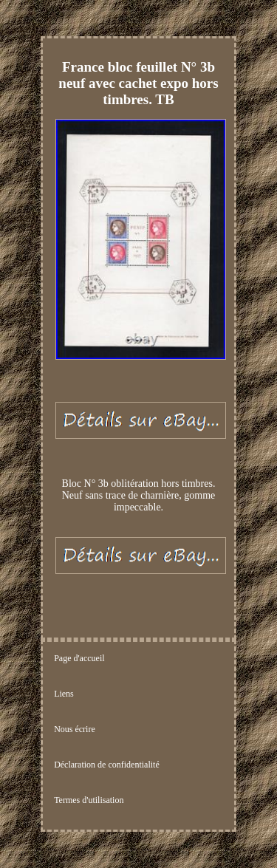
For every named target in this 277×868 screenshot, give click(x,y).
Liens (64, 694)
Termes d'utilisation (89, 800)
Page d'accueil (79, 658)
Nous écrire (75, 729)
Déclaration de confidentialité (107, 765)
